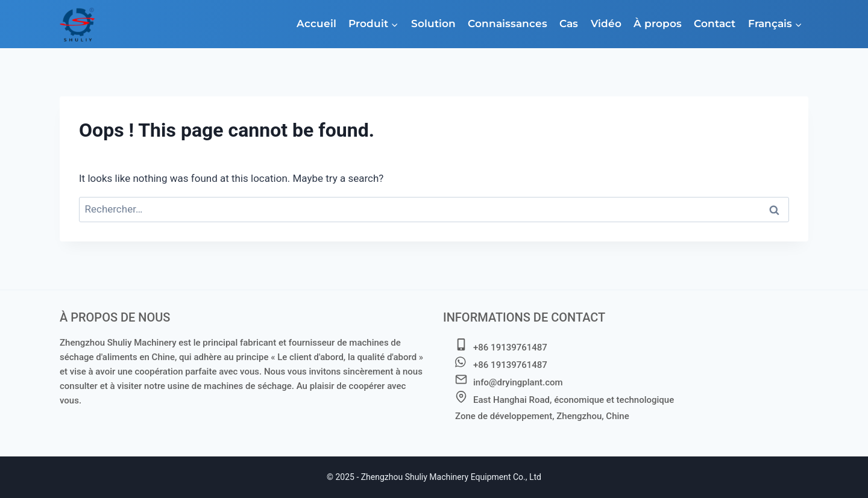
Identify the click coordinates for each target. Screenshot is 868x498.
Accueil (316, 23)
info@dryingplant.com (518, 382)
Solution (433, 23)
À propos (658, 23)
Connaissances (508, 23)
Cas (569, 23)
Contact (715, 23)
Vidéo (606, 23)
